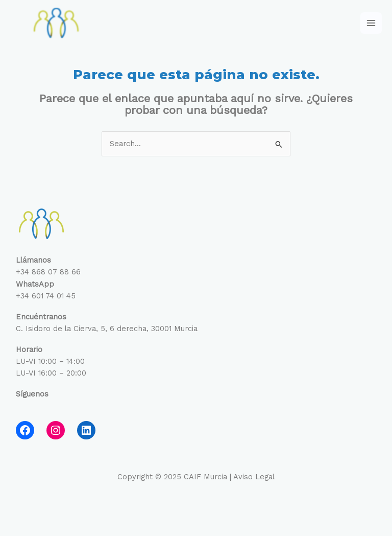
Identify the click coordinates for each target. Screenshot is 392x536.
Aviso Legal (254, 477)
